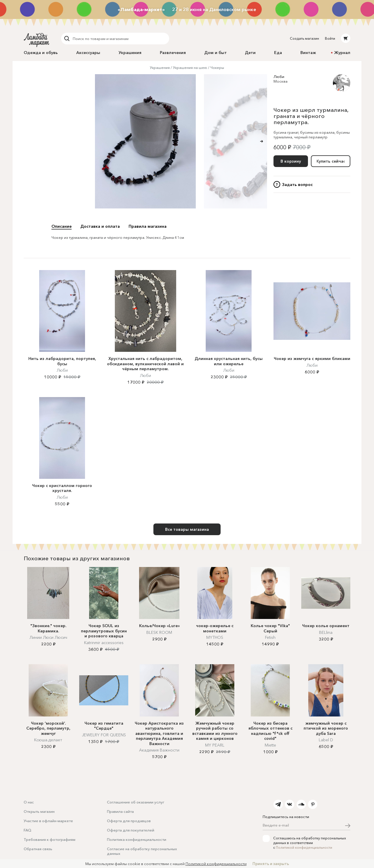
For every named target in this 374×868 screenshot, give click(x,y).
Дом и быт (215, 53)
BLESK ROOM (159, 632)
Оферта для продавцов (129, 821)
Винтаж (308, 53)
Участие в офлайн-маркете (48, 821)
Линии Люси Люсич (48, 637)
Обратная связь (38, 849)
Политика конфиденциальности (137, 839)
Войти (330, 38)
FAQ (27, 830)
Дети (250, 53)
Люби (279, 76)
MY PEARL (215, 745)
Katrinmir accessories (104, 643)
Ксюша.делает (48, 740)
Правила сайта (120, 811)
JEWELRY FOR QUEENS (104, 735)
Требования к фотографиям (50, 839)
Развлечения (173, 53)
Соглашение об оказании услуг (136, 802)
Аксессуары (88, 53)
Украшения (130, 53)
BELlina (326, 632)
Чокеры (217, 68)
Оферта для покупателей (131, 830)
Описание (62, 226)
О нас (29, 802)
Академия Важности (159, 750)
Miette (270, 745)
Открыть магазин (39, 811)
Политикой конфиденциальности (304, 847)
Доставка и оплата (100, 226)
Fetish (270, 637)
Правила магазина (148, 226)
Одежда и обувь (41, 53)
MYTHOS (215, 637)
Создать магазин (304, 38)
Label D (326, 740)
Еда (278, 53)
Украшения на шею (190, 68)
